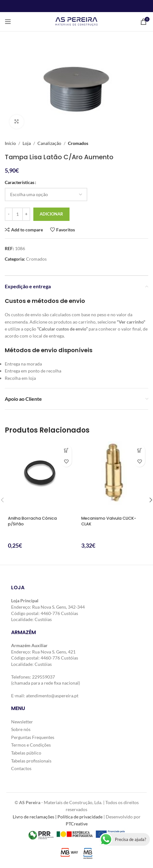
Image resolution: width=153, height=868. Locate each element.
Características (20, 183)
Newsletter (22, 722)
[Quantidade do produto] (17, 214)
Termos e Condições (31, 745)
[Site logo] (76, 21)
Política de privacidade (80, 817)
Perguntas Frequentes (33, 737)
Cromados (78, 143)
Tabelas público (26, 753)
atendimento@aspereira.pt (52, 696)
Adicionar (51, 214)
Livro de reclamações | (35, 817)
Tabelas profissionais (31, 761)
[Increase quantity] (26, 214)
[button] (66, 450)
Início (10, 143)
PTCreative (77, 824)
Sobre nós (21, 729)
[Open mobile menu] (8, 22)
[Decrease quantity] (9, 214)
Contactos (21, 768)
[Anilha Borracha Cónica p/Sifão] (40, 477)
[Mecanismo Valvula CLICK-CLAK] (113, 477)
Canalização (49, 143)
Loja (27, 143)
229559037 (43, 677)
